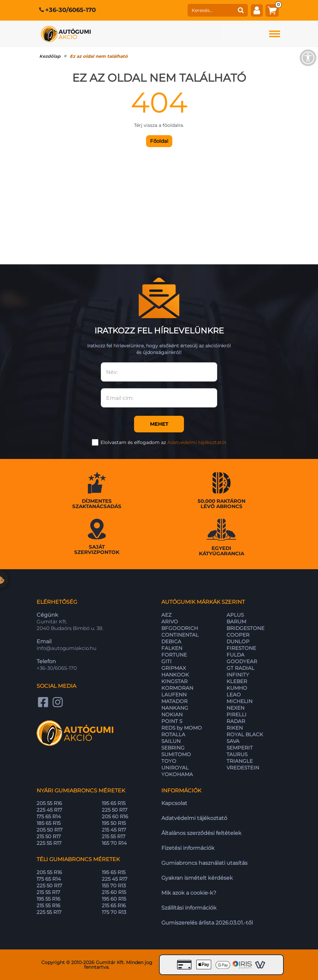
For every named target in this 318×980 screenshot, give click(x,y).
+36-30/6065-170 (71, 10)
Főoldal (159, 141)
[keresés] (211, 10)
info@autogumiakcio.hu (67, 648)
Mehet (159, 424)
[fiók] (257, 10)
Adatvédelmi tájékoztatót (197, 442)
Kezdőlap (50, 56)
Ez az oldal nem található (99, 56)
